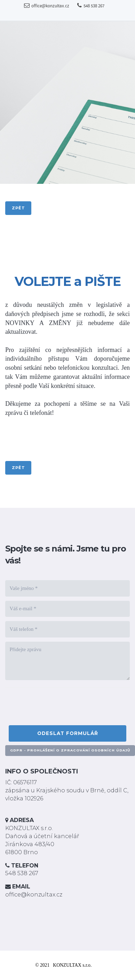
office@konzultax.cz (47, 6)
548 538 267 (91, 6)
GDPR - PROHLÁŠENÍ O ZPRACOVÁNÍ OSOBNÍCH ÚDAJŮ (70, 750)
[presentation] (62, 708)
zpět (18, 208)
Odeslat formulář (68, 733)
